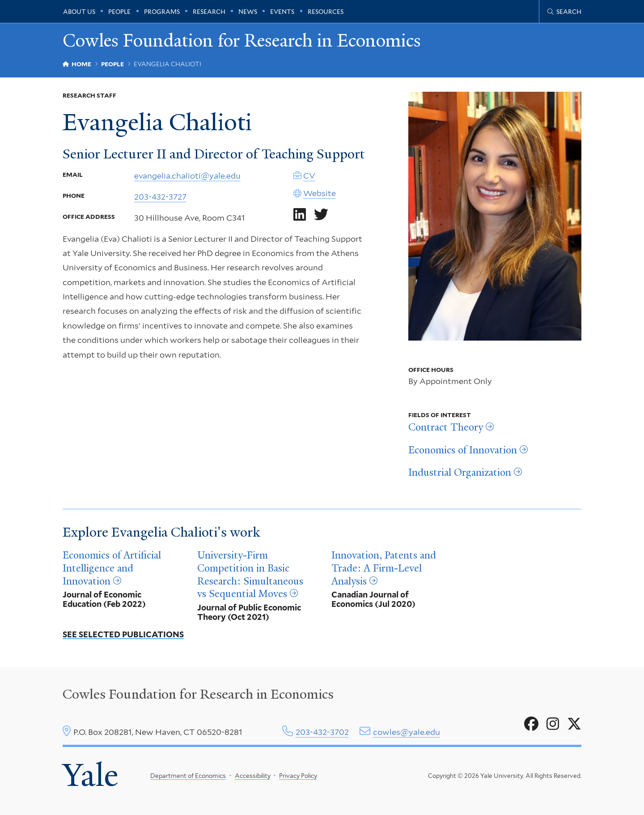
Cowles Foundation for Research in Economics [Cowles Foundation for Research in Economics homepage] (242, 41)
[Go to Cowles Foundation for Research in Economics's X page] (574, 724)
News (248, 12)
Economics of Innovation (463, 450)
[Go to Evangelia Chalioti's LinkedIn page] (300, 215)
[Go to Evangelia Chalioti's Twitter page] (321, 215)
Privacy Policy (298, 776)
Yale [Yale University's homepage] (90, 775)
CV (309, 176)
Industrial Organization (460, 473)
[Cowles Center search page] (564, 12)
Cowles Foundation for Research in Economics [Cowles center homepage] (198, 694)
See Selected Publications (123, 634)
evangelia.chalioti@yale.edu (187, 176)
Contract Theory (446, 427)
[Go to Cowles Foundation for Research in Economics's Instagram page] (553, 724)
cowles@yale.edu (407, 732)
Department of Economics (188, 776)
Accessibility (253, 776)
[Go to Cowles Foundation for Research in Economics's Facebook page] (531, 724)
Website (320, 194)
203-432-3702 (322, 732)
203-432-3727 (160, 197)
